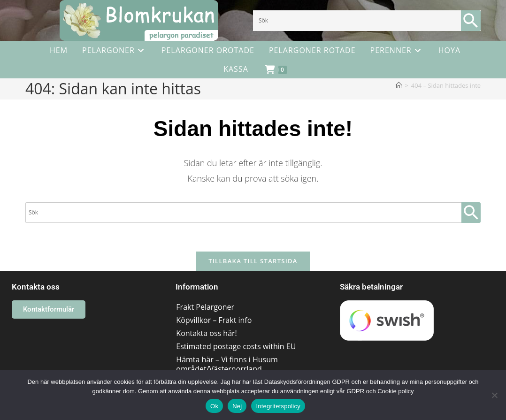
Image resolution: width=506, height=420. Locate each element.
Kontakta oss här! (206, 333)
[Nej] (494, 395)
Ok (214, 406)
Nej (237, 406)
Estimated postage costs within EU (236, 346)
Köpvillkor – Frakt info (214, 320)
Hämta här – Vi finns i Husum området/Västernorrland (227, 364)
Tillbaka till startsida (253, 261)
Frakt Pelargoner (205, 307)
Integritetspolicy (278, 406)
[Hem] (399, 85)
